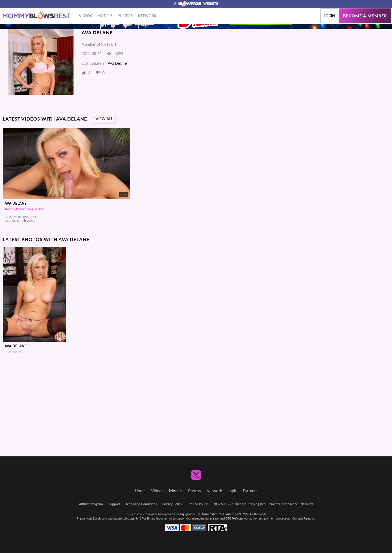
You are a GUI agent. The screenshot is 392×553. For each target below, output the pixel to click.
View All (104, 119)
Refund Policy (198, 504)
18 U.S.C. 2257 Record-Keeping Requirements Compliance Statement (263, 504)
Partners (250, 491)
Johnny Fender (15, 209)
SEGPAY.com (234, 518)
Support (114, 504)
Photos (125, 16)
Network (147, 16)
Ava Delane (117, 63)
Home (140, 491)
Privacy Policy (172, 504)
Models (105, 16)
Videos (85, 16)
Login (329, 16)
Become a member (365, 16)
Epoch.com (100, 518)
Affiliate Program (91, 504)
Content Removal (304, 518)
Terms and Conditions (141, 504)
